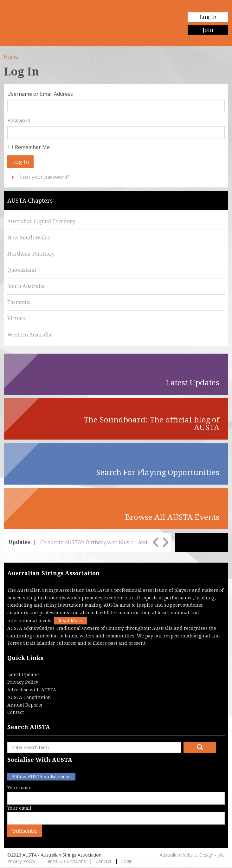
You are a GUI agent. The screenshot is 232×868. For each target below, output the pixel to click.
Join (208, 30)
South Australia (26, 286)
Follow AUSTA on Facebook (41, 777)
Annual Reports (25, 705)
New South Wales (29, 238)
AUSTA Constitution (29, 697)
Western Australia (29, 335)
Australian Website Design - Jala (192, 855)
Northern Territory (31, 254)
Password (19, 121)
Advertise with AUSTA (32, 690)
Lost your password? (45, 177)
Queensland (22, 270)
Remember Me (32, 147)
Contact (16, 712)
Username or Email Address (40, 94)
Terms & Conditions (65, 861)
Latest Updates (23, 675)
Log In (208, 17)
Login (127, 861)
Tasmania (19, 302)
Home (11, 57)
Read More (70, 621)
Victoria (17, 319)
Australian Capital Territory (41, 222)
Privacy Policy (23, 682)
